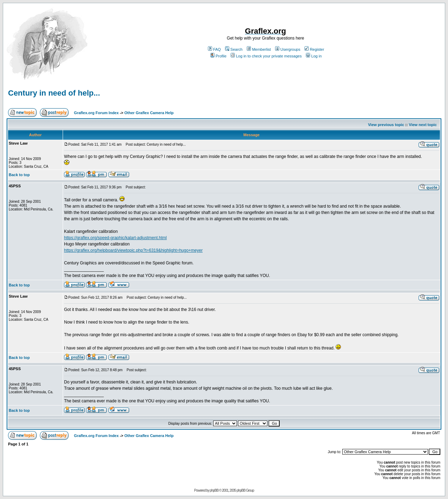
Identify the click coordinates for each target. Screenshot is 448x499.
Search (234, 49)
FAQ (214, 49)
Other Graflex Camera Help (149, 113)
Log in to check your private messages (266, 56)
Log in (314, 56)
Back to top (19, 175)
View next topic (423, 125)
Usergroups (288, 49)
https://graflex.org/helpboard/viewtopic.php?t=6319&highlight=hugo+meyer (133, 250)
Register (314, 49)
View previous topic (386, 125)
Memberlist (259, 49)
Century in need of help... (54, 93)
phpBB (214, 490)
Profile (218, 56)
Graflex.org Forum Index (96, 113)
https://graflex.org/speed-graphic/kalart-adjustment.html (115, 238)
